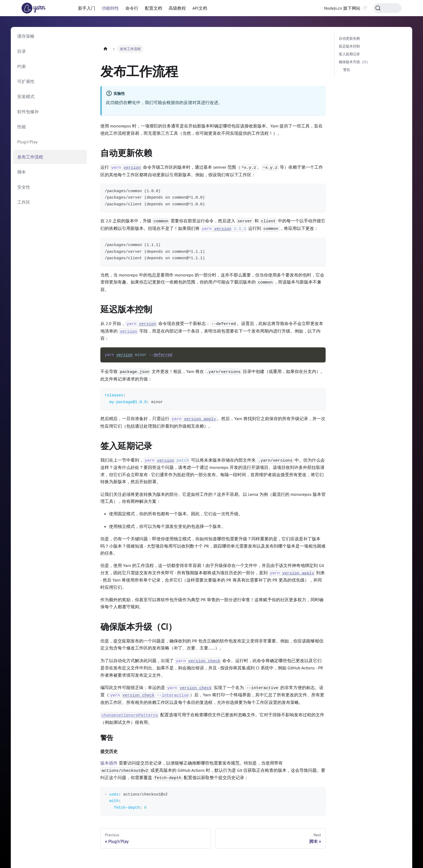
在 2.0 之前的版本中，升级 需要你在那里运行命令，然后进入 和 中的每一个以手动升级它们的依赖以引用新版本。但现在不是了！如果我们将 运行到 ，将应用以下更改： (213, 225)
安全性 (24, 187)
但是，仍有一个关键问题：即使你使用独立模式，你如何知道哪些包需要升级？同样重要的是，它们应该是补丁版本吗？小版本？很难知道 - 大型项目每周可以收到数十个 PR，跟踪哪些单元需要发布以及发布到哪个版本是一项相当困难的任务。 (213, 546)
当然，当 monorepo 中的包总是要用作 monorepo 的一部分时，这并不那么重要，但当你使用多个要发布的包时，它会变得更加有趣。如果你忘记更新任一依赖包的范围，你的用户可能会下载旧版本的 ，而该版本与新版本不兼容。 (212, 282)
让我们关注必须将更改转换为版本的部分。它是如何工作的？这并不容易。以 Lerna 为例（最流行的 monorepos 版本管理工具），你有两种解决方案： (213, 498)
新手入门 (87, 8)
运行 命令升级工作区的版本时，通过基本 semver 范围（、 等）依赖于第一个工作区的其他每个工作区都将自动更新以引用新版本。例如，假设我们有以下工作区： (212, 171)
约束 (22, 66)
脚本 (22, 172)
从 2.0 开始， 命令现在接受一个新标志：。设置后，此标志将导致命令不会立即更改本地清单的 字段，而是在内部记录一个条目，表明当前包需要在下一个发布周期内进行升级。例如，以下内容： (212, 331)
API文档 (200, 8)
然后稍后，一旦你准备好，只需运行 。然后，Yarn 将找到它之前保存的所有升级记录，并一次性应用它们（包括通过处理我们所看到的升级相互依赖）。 (213, 422)
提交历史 (111, 751)
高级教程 (177, 8)
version (128, 331)
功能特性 (110, 8)
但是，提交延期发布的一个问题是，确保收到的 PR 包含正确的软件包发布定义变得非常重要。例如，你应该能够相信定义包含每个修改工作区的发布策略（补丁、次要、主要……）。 (212, 644)
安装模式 (26, 96)
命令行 (132, 8)
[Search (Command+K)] (387, 8)
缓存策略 (26, 36)
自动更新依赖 (130, 153)
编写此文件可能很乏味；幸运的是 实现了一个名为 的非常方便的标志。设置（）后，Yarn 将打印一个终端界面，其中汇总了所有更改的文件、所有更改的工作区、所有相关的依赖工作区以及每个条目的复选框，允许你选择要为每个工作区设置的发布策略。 (212, 695)
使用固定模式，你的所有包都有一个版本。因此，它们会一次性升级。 (176, 514)
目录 (22, 51)
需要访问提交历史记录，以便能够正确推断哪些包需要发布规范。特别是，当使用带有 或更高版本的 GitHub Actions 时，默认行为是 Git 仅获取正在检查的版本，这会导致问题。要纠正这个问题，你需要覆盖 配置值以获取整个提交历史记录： (213, 771)
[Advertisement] (213, 38)
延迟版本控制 (130, 309)
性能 (22, 127)
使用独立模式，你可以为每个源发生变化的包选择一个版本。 (167, 526)
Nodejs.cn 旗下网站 (345, 8)
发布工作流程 (30, 157)
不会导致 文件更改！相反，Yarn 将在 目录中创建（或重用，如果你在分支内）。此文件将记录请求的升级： (213, 375)
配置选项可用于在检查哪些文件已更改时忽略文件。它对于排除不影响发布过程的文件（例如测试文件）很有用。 (212, 718)
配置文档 (153, 8)
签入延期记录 (130, 446)
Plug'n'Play (27, 142)
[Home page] (105, 49)
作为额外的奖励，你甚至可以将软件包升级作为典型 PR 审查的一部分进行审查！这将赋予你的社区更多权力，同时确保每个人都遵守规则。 (212, 603)
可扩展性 (26, 81)
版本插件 (109, 763)
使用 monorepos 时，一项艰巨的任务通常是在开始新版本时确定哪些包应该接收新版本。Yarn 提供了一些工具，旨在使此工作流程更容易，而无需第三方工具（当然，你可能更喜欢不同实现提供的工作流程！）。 (211, 129)
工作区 (24, 202)
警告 (110, 738)
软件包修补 (28, 112)
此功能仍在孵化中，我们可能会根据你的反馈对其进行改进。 (164, 102)
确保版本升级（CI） (142, 627)
